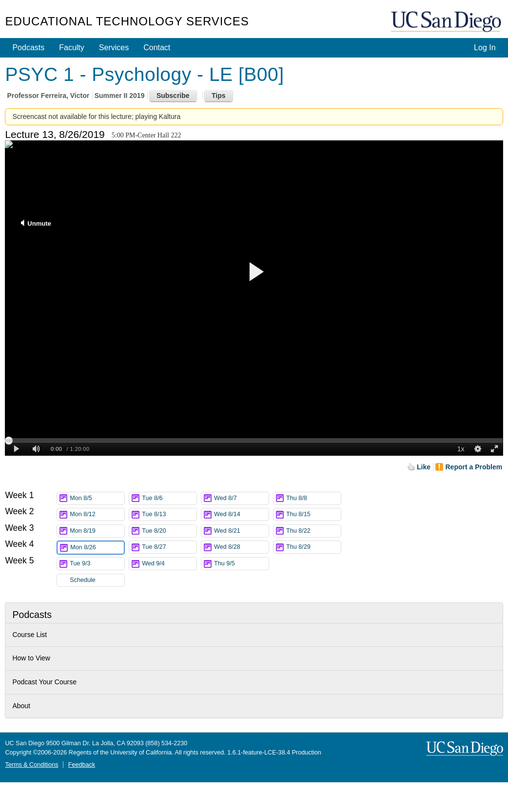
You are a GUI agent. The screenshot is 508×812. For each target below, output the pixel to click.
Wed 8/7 (241, 498)
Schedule (83, 580)
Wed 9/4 (169, 564)
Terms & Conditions (31, 765)
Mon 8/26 (97, 548)
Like (424, 467)
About (21, 706)
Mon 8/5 (97, 498)
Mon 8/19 (97, 531)
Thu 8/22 (313, 531)
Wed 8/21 (241, 531)
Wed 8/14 (241, 514)
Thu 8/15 (313, 514)
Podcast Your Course (44, 682)
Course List (29, 635)
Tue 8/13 (169, 514)
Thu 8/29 (313, 547)
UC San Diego (447, 22)
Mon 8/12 (97, 514)
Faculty (72, 48)
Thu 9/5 (241, 564)
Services (114, 48)
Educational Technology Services (127, 21)
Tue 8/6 (169, 498)
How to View (31, 658)
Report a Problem (474, 467)
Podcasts (28, 48)
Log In (485, 48)
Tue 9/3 (97, 564)
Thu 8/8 (313, 498)
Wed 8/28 (241, 547)
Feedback (82, 765)
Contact (157, 48)
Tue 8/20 (169, 531)
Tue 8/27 (169, 547)
